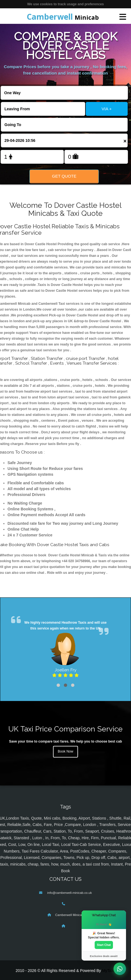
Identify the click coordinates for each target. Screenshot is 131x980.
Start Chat (104, 945)
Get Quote (64, 176)
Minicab (63, 17)
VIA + (107, 109)
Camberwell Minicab (69, 915)
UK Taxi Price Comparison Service (65, 729)
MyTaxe (109, 971)
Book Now (65, 751)
